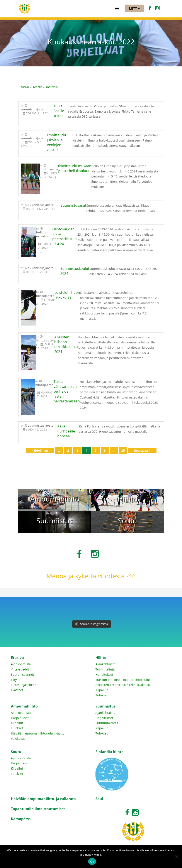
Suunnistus (105, 706)
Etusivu (17, 658)
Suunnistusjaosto (34, 109)
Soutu (16, 752)
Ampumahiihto (24, 706)
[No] (177, 856)
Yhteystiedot (20, 669)
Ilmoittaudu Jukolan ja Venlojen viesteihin (56, 142)
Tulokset (102, 695)
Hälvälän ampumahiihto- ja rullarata (43, 799)
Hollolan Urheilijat (43, 234)
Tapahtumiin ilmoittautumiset (38, 809)
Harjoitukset (104, 675)
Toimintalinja (105, 669)
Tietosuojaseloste (24, 685)
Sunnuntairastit (107, 723)
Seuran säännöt (22, 675)
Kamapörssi (21, 819)
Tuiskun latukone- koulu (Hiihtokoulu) (123, 680)
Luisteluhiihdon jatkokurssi (67, 295)
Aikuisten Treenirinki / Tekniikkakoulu (123, 685)
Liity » (134, 8)
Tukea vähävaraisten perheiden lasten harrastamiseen (67, 391)
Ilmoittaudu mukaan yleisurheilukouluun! (75, 168)
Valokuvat (18, 739)
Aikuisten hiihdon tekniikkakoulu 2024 (66, 344)
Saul (99, 799)
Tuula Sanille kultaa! (59, 111)
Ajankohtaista (21, 664)
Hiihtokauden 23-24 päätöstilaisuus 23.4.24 (65, 236)
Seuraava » (142, 451)
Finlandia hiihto (110, 752)
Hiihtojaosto (49, 169)
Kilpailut (102, 690)
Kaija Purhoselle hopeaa (66, 431)
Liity (14, 680)
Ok (92, 862)
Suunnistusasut (73, 205)
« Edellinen (40, 451)
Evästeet (17, 690)
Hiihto (101, 658)
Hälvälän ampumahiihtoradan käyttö (38, 733)
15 (123, 451)
